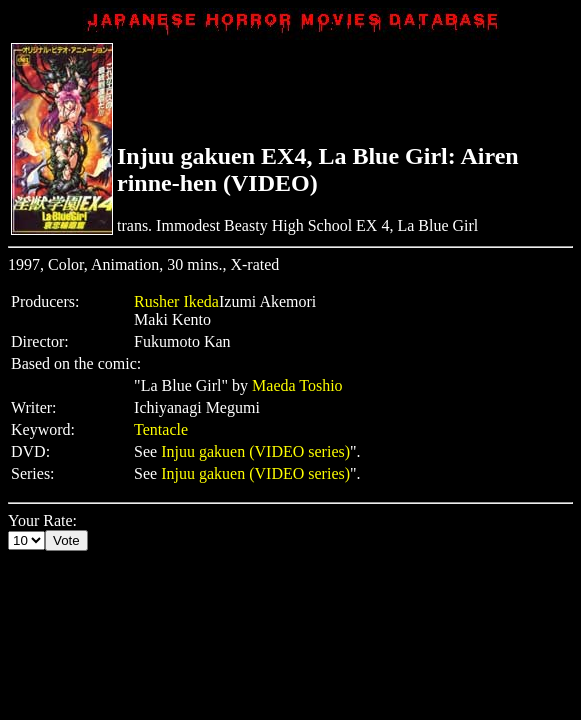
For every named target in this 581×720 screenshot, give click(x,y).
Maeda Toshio (297, 385)
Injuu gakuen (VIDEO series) (255, 451)
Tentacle (161, 429)
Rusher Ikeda (176, 301)
